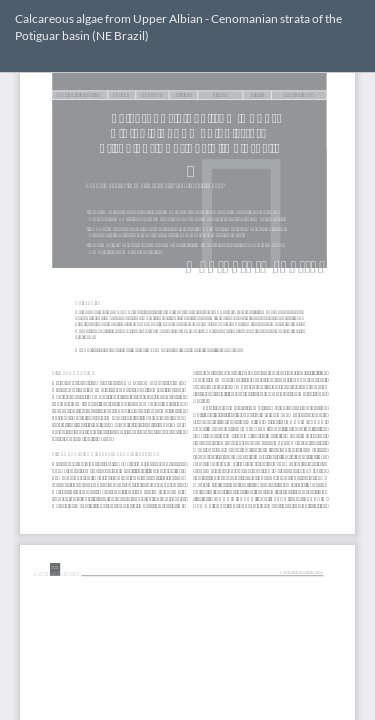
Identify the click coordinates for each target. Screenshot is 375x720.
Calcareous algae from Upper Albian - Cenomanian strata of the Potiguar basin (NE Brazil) (178, 27)
